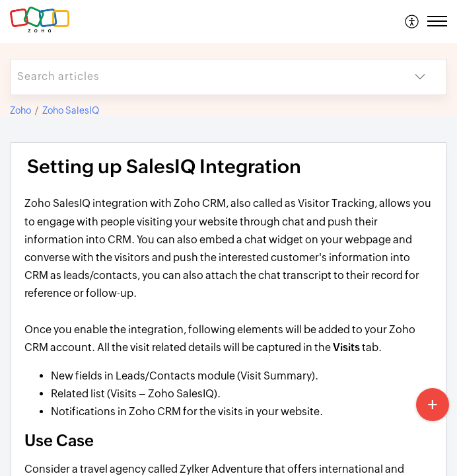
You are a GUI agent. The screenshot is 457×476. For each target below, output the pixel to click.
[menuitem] (412, 21)
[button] (412, 21)
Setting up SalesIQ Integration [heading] (164, 167)
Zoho (20, 110)
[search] (202, 77)
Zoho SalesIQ (71, 110)
